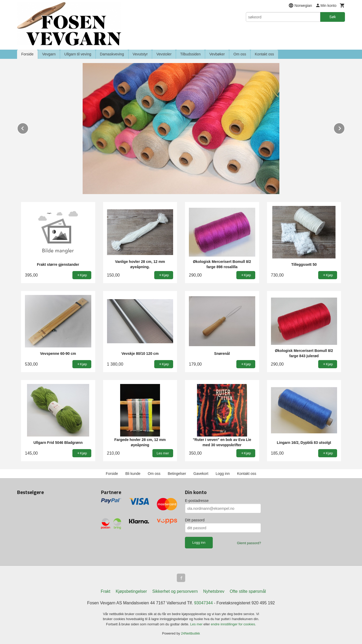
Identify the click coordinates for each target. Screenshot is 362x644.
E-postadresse (197, 501)
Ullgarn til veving (78, 54)
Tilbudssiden (190, 54)
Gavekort (201, 474)
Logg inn (223, 474)
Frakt (105, 591)
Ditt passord (195, 520)
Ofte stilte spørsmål (248, 591)
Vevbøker (217, 54)
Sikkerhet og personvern (175, 591)
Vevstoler (164, 54)
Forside (27, 54)
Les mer (197, 624)
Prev (28, 128)
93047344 (203, 603)
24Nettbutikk (190, 633)
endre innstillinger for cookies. (233, 624)
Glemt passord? (249, 543)
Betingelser (177, 474)
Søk (332, 17)
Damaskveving (112, 54)
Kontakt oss (264, 54)
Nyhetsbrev (214, 591)
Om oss (240, 54)
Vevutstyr (140, 54)
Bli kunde (133, 474)
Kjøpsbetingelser (131, 591)
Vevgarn (49, 54)
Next (345, 128)
